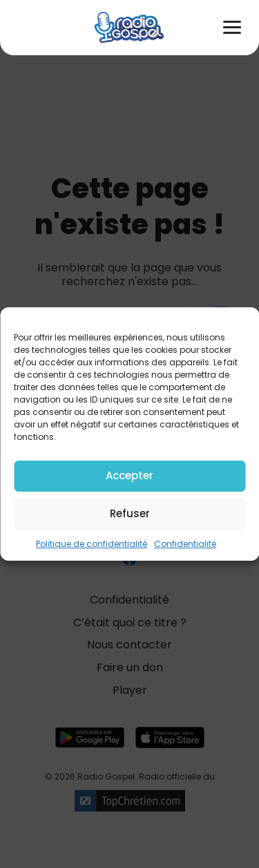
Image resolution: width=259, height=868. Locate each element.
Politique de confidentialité (92, 544)
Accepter (129, 475)
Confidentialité (185, 544)
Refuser (130, 513)
